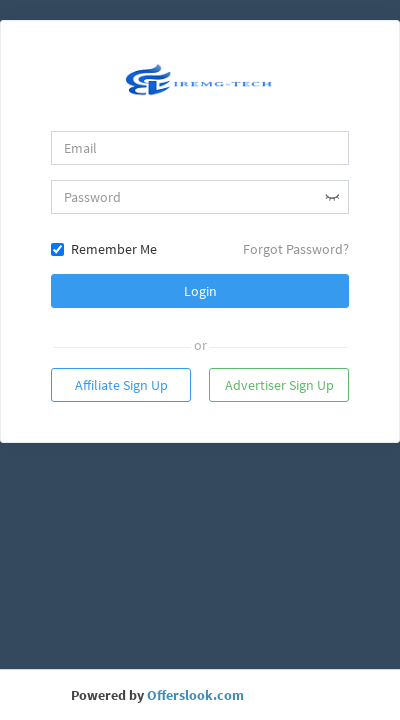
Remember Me (104, 249)
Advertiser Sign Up (279, 385)
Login (200, 291)
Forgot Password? (296, 249)
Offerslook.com (195, 695)
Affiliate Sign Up (121, 385)
